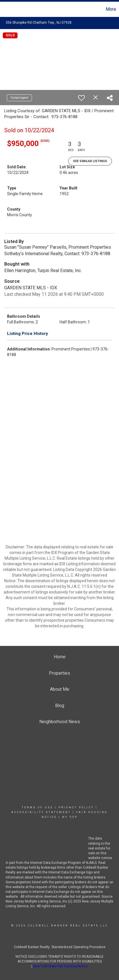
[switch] (81, 98)
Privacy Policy (76, 807)
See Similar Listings (90, 161)
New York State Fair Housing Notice (60, 966)
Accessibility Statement (41, 812)
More (111, 9)
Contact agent (19, 98)
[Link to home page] (5, 9)
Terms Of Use (37, 807)
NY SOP (70, 817)
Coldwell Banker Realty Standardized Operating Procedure (60, 947)
